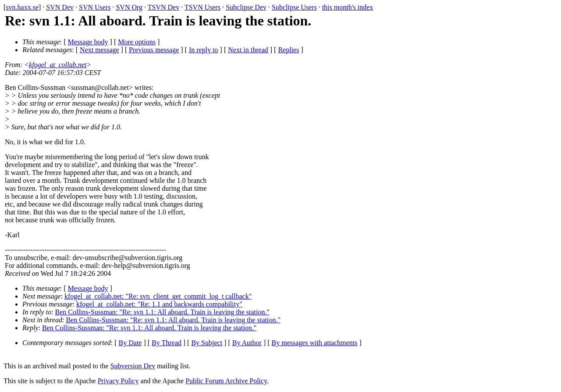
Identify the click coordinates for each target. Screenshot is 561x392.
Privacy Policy (118, 381)
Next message (99, 50)
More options (137, 42)
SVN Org (129, 7)
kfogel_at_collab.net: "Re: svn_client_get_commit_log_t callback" (158, 296)
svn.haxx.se (22, 7)
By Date (130, 343)
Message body (88, 42)
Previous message (154, 50)
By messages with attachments (315, 343)
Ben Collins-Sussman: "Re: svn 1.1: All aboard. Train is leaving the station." (163, 312)
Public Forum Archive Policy (226, 381)
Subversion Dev (133, 366)
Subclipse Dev (246, 7)
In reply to (204, 50)
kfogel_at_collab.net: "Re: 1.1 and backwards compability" (159, 304)
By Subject (207, 343)
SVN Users (95, 7)
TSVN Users (202, 7)
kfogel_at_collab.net (58, 65)
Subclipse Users (294, 7)
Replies (288, 50)
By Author (247, 343)
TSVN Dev (163, 7)
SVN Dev (60, 7)
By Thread (167, 343)
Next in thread (248, 50)
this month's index (348, 7)
